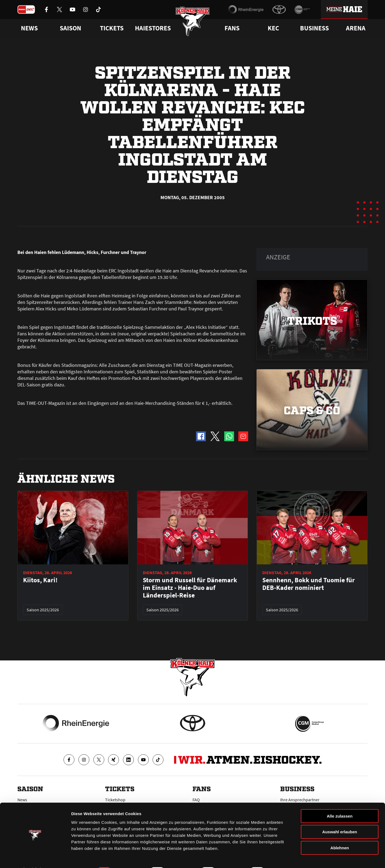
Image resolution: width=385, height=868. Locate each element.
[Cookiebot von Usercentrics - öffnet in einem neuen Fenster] (35, 857)
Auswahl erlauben (340, 818)
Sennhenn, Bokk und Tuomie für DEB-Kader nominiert (309, 584)
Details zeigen (289, 857)
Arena (356, 28)
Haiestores (153, 28)
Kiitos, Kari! (40, 580)
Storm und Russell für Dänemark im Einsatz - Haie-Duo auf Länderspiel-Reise (190, 588)
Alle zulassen (340, 802)
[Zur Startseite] (193, 22)
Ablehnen (340, 833)
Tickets (112, 28)
